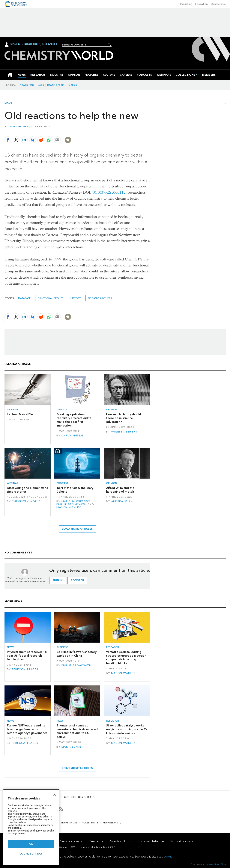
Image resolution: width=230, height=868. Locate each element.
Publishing (186, 4)
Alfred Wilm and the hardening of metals (120, 490)
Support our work (182, 841)
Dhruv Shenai (72, 436)
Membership (218, 4)
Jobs (41, 85)
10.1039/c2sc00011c (109, 192)
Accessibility (90, 823)
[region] (31, 827)
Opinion (12, 410)
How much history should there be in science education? (124, 418)
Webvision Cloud (218, 864)
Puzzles (72, 85)
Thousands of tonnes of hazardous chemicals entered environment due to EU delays (77, 731)
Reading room (56, 85)
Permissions (110, 823)
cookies (169, 856)
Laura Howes (18, 126)
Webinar (13, 483)
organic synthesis (100, 298)
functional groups (51, 298)
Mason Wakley (69, 507)
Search (109, 44)
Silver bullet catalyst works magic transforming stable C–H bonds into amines (127, 729)
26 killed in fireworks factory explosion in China (76, 654)
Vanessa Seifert (124, 432)
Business (62, 647)
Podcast (62, 483)
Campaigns (96, 841)
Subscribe (50, 45)
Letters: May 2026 (20, 414)
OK (31, 844)
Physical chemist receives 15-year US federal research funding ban (27, 656)
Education (202, 4)
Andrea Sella (122, 501)
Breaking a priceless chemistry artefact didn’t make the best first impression (74, 420)
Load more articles (77, 529)
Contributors (73, 797)
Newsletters (27, 85)
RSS (89, 797)
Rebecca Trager (25, 669)
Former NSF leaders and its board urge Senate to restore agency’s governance (27, 729)
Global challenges (153, 841)
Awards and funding (122, 841)
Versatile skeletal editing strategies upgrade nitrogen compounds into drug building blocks (126, 658)
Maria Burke (71, 747)
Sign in (58, 580)
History (76, 298)
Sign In (15, 44)
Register (31, 45)
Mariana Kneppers (76, 501)
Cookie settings (31, 854)
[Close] (55, 795)
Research (112, 647)
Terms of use (69, 823)
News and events (71, 841)
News (8, 104)
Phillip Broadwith (71, 504)
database (24, 298)
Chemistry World (26, 501)
